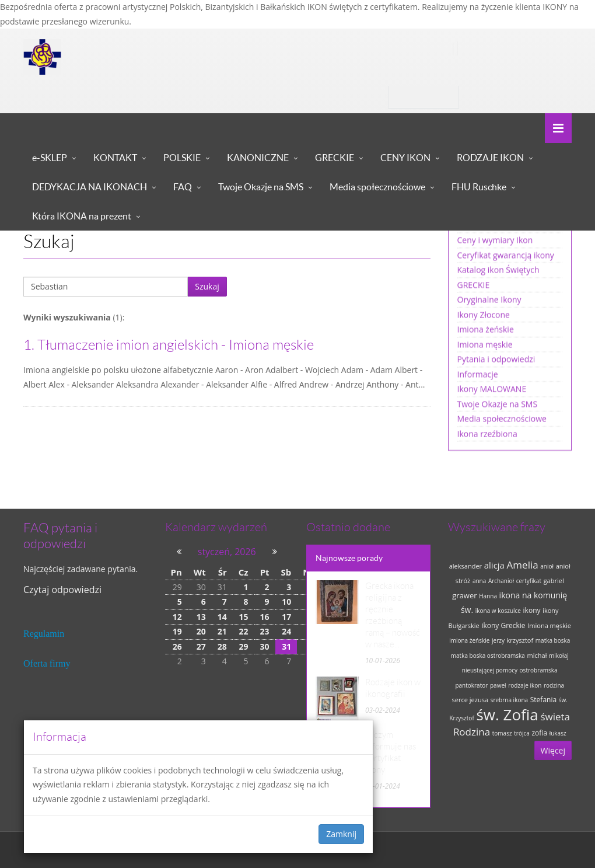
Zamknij (341, 834)
